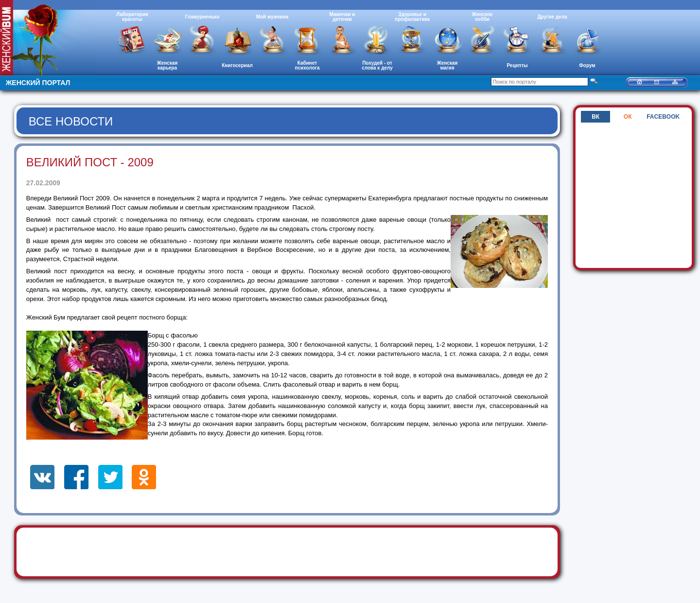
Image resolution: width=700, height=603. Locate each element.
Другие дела (552, 17)
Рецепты (517, 65)
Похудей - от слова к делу (377, 65)
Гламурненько (202, 17)
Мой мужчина (272, 17)
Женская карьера (167, 65)
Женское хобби (482, 17)
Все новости (71, 121)
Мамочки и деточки (342, 17)
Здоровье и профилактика (412, 17)
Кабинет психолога (307, 65)
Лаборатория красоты (132, 17)
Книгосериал (237, 65)
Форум (587, 65)
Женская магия (447, 65)
